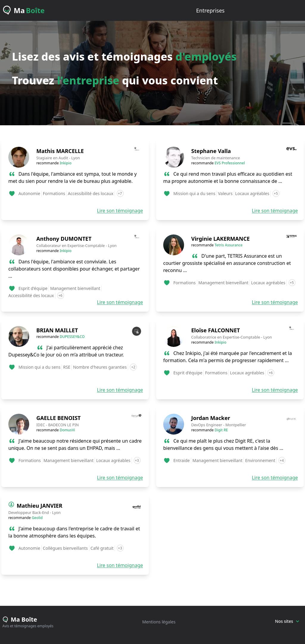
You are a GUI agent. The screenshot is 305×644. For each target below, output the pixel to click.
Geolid (37, 518)
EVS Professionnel (230, 163)
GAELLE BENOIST (59, 418)
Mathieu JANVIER (39, 506)
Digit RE (221, 430)
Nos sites (287, 621)
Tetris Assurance (228, 245)
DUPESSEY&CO (72, 337)
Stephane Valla (211, 151)
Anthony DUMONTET (64, 239)
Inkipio (66, 163)
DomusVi (67, 430)
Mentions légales (159, 622)
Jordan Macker (211, 418)
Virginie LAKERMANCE (220, 239)
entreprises (210, 10)
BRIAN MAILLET (57, 330)
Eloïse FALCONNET (215, 330)
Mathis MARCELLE (60, 151)
